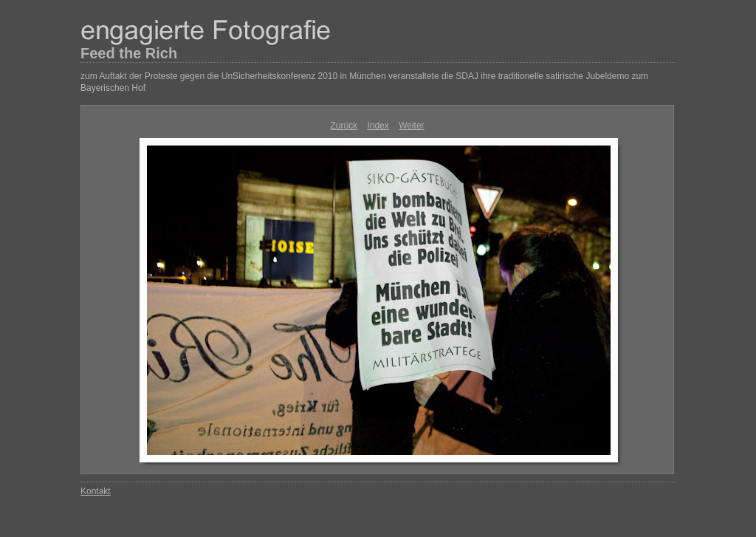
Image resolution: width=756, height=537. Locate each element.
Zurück (344, 126)
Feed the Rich (129, 53)
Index (378, 126)
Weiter (411, 126)
